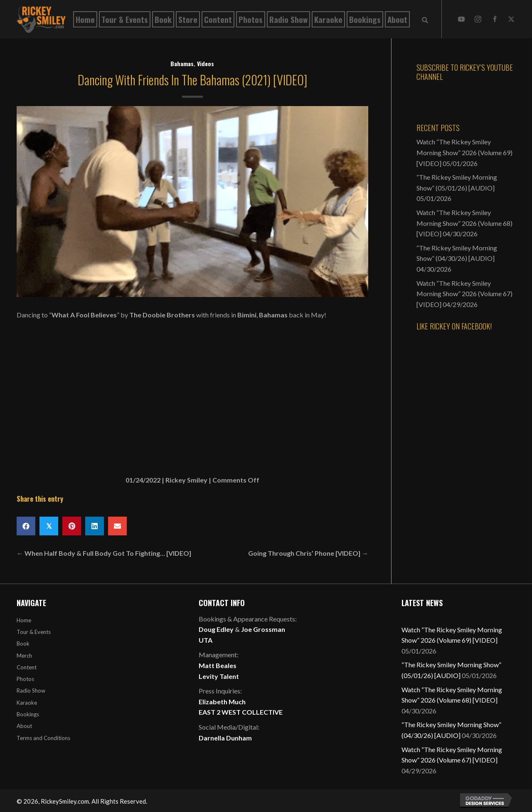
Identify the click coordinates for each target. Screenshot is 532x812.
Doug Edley (216, 629)
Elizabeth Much (222, 702)
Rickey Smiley (186, 480)
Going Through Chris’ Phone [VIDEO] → (308, 553)
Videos (206, 63)
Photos (25, 679)
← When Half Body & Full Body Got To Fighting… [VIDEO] (104, 553)
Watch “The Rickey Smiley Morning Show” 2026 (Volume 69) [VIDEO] (464, 152)
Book (23, 644)
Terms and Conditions (43, 738)
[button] (461, 19)
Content (27, 667)
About (24, 726)
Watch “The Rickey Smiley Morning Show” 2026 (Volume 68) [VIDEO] (464, 223)
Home (24, 620)
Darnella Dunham (225, 738)
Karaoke (27, 703)
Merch (24, 656)
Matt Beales (218, 665)
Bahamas (182, 63)
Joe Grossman (263, 629)
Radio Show (31, 691)
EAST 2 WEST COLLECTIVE (241, 712)
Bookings (28, 714)
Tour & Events (34, 632)
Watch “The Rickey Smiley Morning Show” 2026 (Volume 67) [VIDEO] (464, 294)
